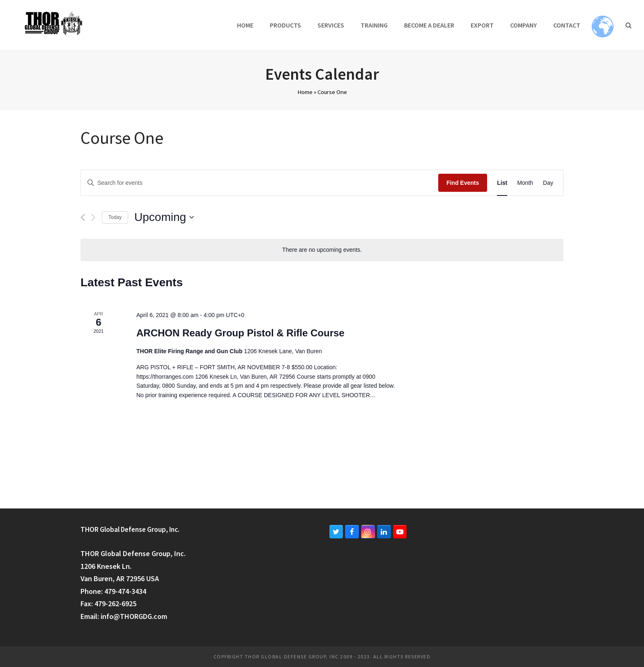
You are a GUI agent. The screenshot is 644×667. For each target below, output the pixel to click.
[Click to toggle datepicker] (164, 217)
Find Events (463, 183)
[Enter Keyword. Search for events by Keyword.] (260, 183)
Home (305, 92)
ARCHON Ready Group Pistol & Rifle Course (240, 333)
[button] (629, 25)
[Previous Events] (83, 217)
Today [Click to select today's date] (115, 217)
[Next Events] (93, 217)
